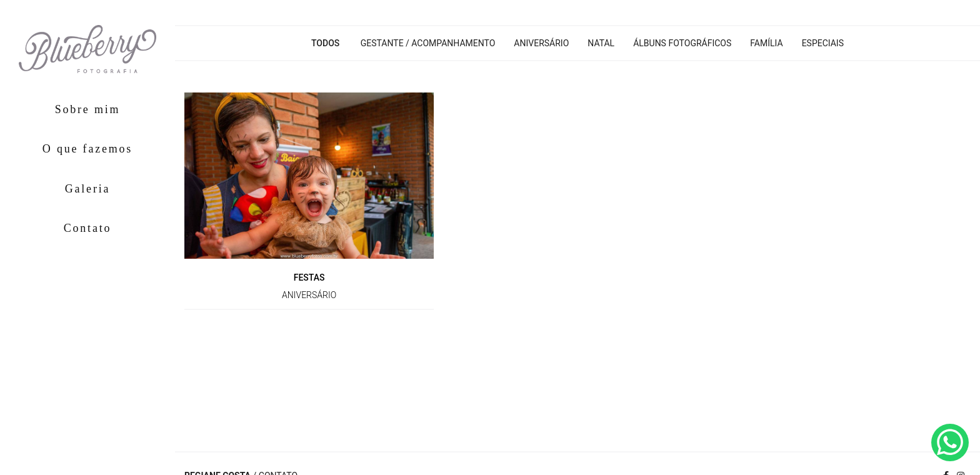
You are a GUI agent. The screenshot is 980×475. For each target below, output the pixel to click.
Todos (325, 43)
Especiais (823, 43)
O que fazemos (87, 149)
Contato (88, 228)
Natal (601, 43)
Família (766, 43)
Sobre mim (88, 109)
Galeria (88, 189)
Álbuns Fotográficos (682, 43)
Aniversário (541, 43)
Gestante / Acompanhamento (428, 43)
